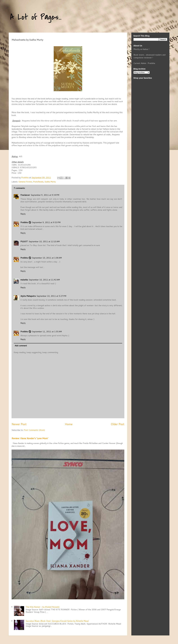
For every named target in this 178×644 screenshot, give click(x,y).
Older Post (118, 424)
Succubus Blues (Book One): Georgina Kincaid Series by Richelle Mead (57, 621)
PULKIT (24, 241)
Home (69, 424)
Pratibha (24, 222)
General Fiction (25, 182)
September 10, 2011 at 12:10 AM (44, 241)
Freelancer (25, 195)
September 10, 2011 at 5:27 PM (51, 296)
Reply (23, 214)
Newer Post (19, 424)
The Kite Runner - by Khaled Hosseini (42, 607)
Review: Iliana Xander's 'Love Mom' (30, 438)
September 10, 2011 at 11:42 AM (44, 280)
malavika (24, 280)
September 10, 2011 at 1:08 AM (47, 258)
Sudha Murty (50, 182)
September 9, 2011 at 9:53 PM (46, 222)
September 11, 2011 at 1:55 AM (47, 332)
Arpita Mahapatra (28, 296)
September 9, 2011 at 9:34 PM (45, 195)
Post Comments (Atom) (34, 430)
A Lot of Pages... (36, 17)
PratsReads (38, 182)
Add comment (21, 346)
